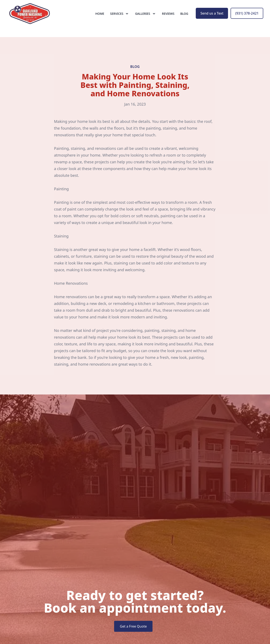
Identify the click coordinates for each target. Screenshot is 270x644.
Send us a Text (212, 19)
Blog (184, 19)
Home (100, 19)
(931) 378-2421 (247, 19)
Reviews (168, 19)
